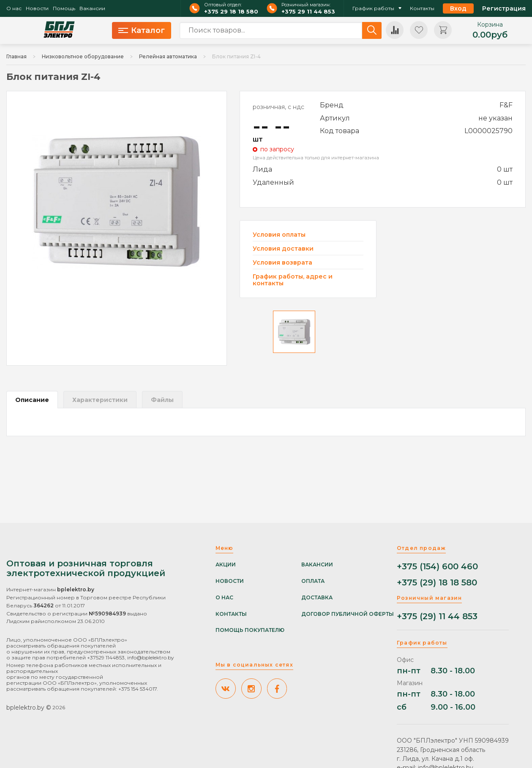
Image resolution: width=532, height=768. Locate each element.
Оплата (313, 581)
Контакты (422, 8)
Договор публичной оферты (348, 614)
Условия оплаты (279, 235)
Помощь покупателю (250, 630)
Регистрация (504, 8)
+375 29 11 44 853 (308, 12)
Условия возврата (282, 263)
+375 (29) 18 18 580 (437, 583)
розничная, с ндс (278, 107)
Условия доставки (283, 249)
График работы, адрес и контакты (293, 280)
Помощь (64, 8)
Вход (458, 8)
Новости (37, 8)
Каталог (142, 30)
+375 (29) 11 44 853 (437, 616)
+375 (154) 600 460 (437, 567)
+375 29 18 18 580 (231, 12)
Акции (226, 565)
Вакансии (92, 8)
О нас (14, 8)
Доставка (317, 598)
